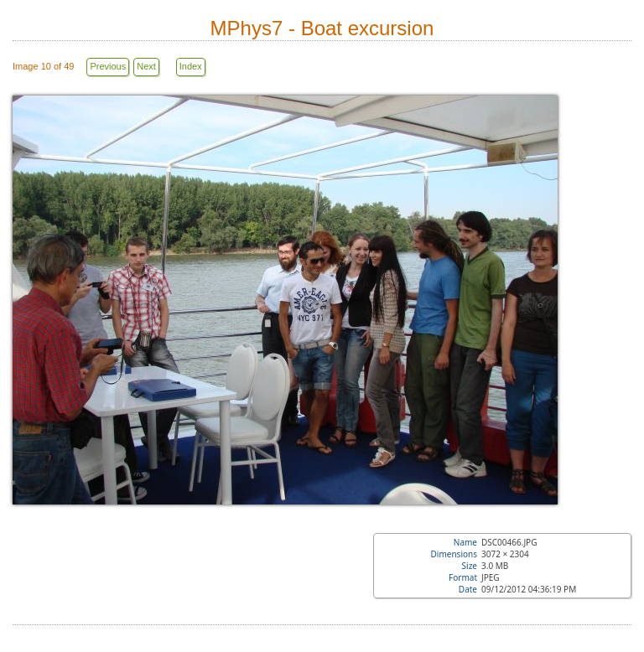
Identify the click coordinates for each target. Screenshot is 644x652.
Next (146, 66)
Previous (108, 66)
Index (191, 66)
